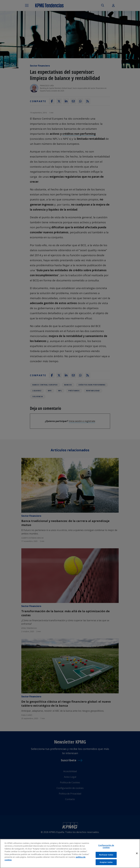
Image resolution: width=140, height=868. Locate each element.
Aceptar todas (106, 863)
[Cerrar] (137, 855)
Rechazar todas (106, 856)
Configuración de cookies (106, 848)
